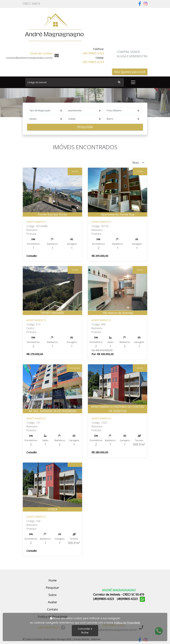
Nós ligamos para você (130, 72)
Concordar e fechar (85, 631)
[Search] (75, 82)
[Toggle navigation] (133, 82)
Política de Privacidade (127, 623)
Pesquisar (85, 127)
